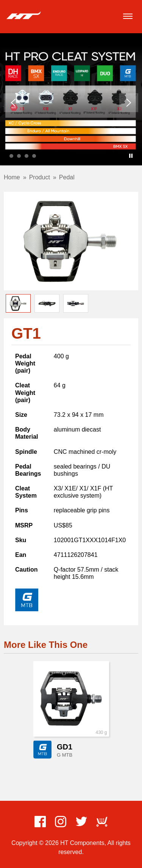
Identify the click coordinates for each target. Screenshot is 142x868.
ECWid (102, 822)
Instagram (61, 822)
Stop (131, 156)
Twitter (81, 822)
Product (40, 177)
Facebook (40, 822)
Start (125, 156)
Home (12, 177)
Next (129, 103)
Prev (13, 103)
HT (23, 16)
